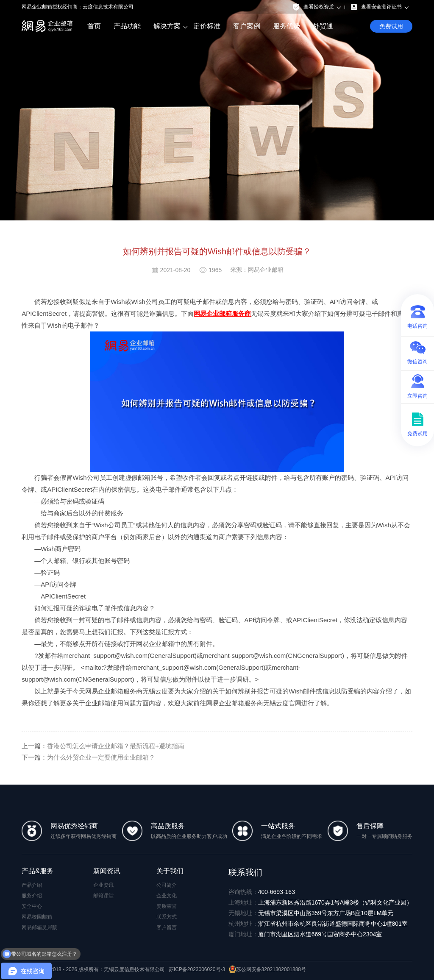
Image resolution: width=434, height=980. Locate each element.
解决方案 (167, 26)
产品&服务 (38, 871)
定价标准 (207, 26)
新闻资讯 (107, 871)
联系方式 (167, 917)
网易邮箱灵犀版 (39, 927)
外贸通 (323, 26)
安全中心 (32, 906)
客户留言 (167, 927)
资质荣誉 (167, 906)
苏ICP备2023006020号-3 (197, 969)
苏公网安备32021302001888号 (267, 969)
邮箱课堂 (103, 896)
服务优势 (287, 26)
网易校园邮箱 (37, 917)
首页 (94, 26)
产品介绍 (32, 885)
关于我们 (170, 871)
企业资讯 (103, 885)
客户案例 (247, 26)
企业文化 (167, 896)
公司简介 (167, 885)
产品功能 (127, 26)
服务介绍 (32, 896)
